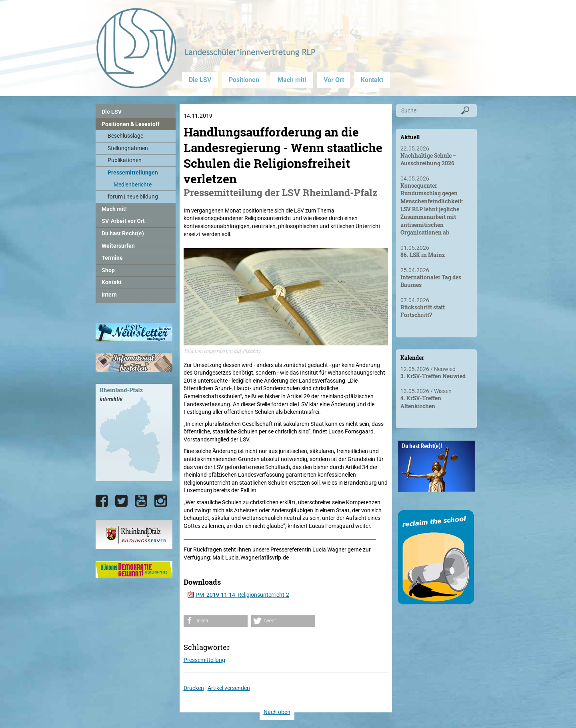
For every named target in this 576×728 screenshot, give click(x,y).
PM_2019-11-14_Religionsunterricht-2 (242, 595)
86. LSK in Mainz (423, 255)
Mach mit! (292, 80)
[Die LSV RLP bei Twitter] (121, 501)
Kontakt (372, 80)
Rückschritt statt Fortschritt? (423, 311)
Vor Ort (334, 80)
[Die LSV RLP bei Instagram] (161, 501)
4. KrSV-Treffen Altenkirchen (421, 402)
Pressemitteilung (204, 660)
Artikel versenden (229, 688)
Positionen (244, 80)
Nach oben (277, 712)
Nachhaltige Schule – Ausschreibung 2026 (428, 159)
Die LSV (200, 80)
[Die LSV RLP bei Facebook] (102, 501)
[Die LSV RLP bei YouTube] (141, 501)
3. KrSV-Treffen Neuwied (433, 376)
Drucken (194, 688)
